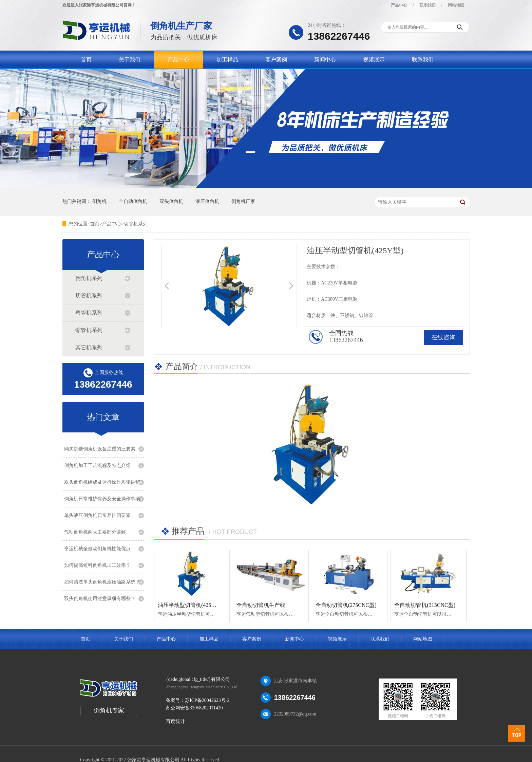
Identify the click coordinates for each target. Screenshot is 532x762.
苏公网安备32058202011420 (194, 708)
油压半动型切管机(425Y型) (190, 605)
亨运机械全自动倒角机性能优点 (97, 549)
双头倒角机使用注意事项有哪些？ (100, 599)
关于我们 (130, 60)
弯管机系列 (89, 313)
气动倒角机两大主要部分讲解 (95, 532)
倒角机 (99, 201)
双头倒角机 (171, 201)
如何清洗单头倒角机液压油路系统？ (102, 582)
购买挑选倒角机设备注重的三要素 (100, 449)
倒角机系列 (89, 278)
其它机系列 (89, 347)
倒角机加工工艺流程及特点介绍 (97, 466)
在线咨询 (443, 337)
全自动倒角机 (133, 201)
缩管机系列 (89, 330)
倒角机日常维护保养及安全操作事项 (102, 499)
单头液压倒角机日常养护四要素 (97, 515)
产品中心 (399, 5)
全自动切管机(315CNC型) (425, 605)
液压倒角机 (207, 201)
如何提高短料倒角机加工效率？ (97, 565)
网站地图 (456, 5)
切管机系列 (136, 224)
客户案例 (276, 60)
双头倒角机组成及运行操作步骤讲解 (102, 482)
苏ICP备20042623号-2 (207, 700)
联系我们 (427, 5)
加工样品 (227, 60)
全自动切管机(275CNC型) (346, 605)
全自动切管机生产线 (261, 605)
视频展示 (374, 60)
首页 (86, 60)
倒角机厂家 (243, 201)
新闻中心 (325, 60)
